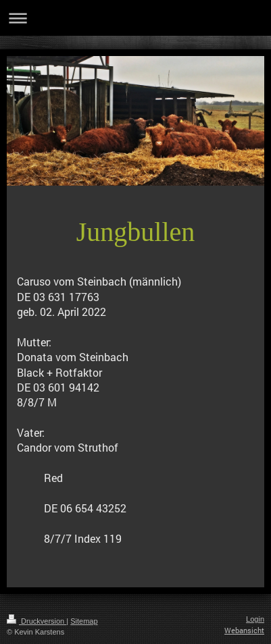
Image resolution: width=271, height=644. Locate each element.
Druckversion (36, 621)
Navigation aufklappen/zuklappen (135, 18)
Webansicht (244, 630)
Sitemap (84, 621)
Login (255, 619)
